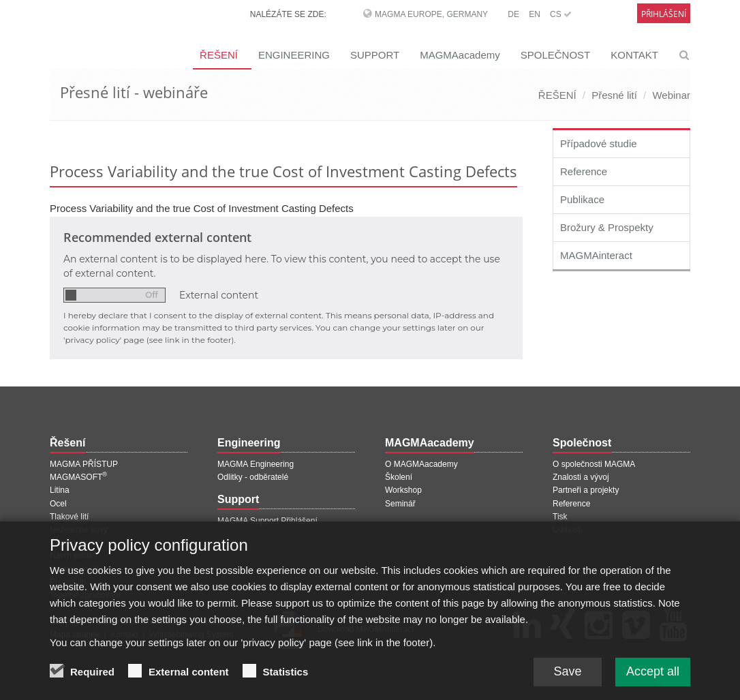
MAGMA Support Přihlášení (267, 521)
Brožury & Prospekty (607, 227)
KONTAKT (634, 55)
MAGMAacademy (460, 55)
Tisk (560, 517)
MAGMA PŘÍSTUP (84, 464)
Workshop (403, 490)
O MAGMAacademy (421, 464)
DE (513, 14)
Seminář (400, 504)
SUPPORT (375, 55)
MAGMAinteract (596, 255)
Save (567, 677)
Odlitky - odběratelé (253, 477)
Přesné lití (614, 95)
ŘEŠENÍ (219, 55)
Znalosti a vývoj (581, 477)
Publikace (582, 199)
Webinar (671, 95)
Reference (584, 171)
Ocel (58, 504)
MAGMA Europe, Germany (431, 14)
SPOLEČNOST (556, 55)
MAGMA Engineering (256, 464)
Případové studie (599, 143)
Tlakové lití (69, 517)
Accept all (653, 677)
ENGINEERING (294, 55)
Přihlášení (664, 14)
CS (561, 14)
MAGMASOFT (78, 477)
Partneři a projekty (586, 490)
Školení (399, 477)
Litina (60, 490)
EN (535, 14)
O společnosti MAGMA (594, 464)
